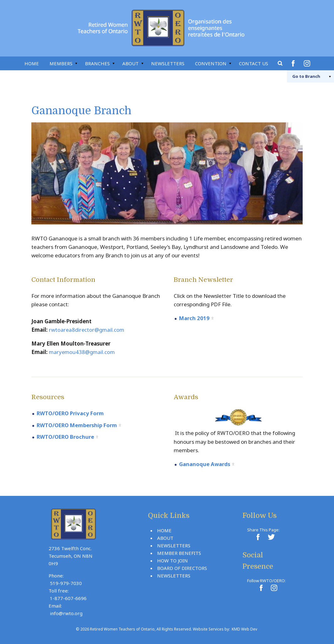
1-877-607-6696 (68, 598)
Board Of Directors (182, 567)
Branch (303, 76)
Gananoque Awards (205, 464)
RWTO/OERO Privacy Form (72, 413)
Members (61, 63)
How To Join (172, 560)
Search (280, 63)
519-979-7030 (66, 582)
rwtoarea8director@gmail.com (87, 330)
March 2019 (194, 318)
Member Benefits (179, 552)
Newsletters (168, 63)
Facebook (294, 63)
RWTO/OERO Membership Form (78, 424)
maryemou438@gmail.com (83, 352)
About (130, 63)
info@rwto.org (66, 613)
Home (32, 63)
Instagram (308, 63)
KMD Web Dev (244, 628)
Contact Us (254, 63)
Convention (211, 63)
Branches (97, 63)
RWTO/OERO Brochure (66, 436)
